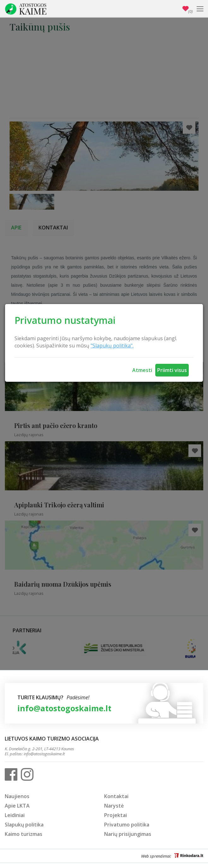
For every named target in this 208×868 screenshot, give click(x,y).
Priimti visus (172, 370)
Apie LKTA (17, 806)
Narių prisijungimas (128, 834)
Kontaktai (116, 796)
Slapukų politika (24, 825)
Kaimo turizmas (24, 834)
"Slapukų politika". (112, 346)
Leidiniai (15, 815)
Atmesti (142, 370)
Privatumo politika (127, 825)
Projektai (116, 815)
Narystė (114, 806)
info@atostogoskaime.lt (64, 708)
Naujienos (17, 796)
